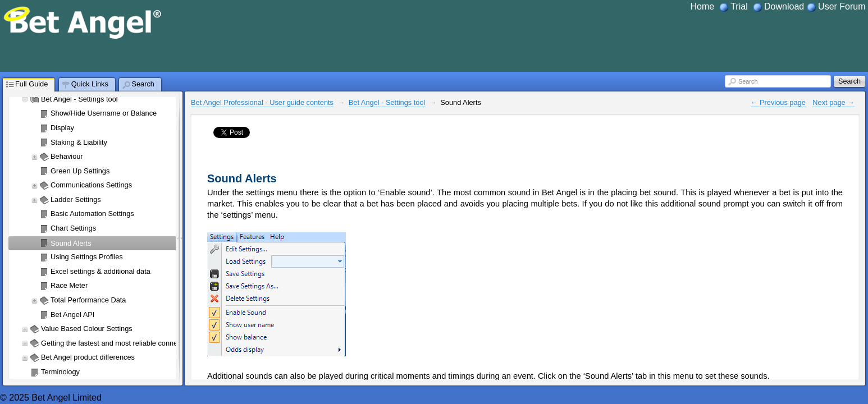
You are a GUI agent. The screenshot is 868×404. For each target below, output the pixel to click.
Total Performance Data (88, 300)
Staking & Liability (79, 142)
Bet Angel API (72, 315)
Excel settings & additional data (100, 271)
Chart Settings (73, 228)
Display (62, 128)
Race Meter (69, 285)
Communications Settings (91, 185)
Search (748, 81)
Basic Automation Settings (92, 214)
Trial (739, 6)
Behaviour (67, 156)
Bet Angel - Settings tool (79, 99)
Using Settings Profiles (87, 257)
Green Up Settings (80, 171)
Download (784, 6)
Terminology (60, 372)
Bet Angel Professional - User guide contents (262, 102)
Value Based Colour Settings (87, 329)
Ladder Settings (76, 199)
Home (702, 6)
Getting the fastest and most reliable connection (117, 343)
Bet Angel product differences (88, 357)
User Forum (842, 6)
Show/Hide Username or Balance (104, 113)
